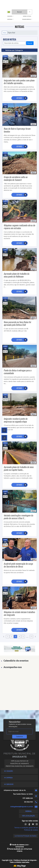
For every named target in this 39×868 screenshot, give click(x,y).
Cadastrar (19, 737)
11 (31, 636)
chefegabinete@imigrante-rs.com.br (21, 807)
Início (5, 33)
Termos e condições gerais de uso (26, 828)
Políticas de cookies (31, 830)
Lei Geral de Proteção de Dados (26, 836)
